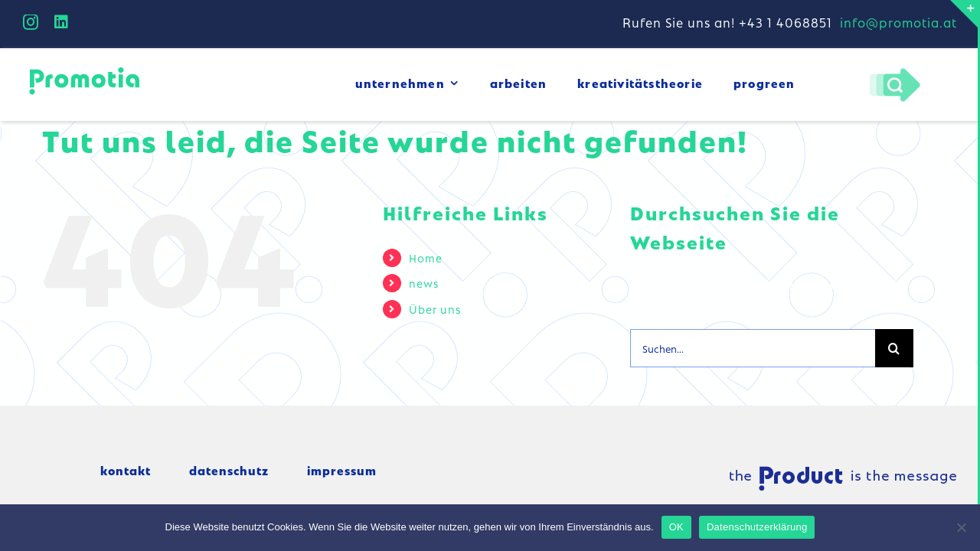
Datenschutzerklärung (757, 527)
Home (426, 257)
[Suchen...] (753, 348)
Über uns (435, 308)
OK (676, 527)
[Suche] (894, 348)
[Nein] (961, 527)
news (424, 282)
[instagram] (31, 22)
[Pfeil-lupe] (895, 72)
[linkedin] (62, 22)
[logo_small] (84, 69)
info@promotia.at (898, 22)
